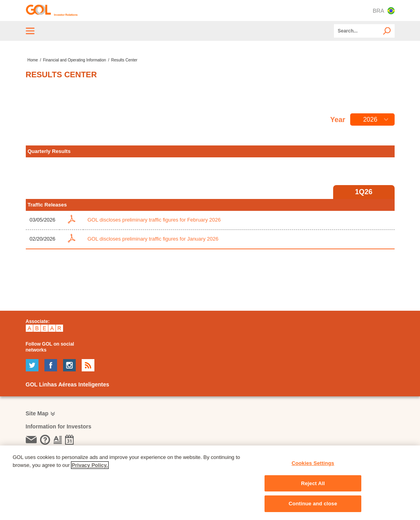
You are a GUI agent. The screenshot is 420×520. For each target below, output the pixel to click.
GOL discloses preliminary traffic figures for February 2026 (154, 220)
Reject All (313, 483)
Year (338, 120)
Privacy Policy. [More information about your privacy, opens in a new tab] (90, 465)
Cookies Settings (313, 463)
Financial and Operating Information (74, 60)
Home (33, 60)
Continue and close (313, 504)
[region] (210, 483)
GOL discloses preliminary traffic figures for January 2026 (153, 239)
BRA (384, 11)
